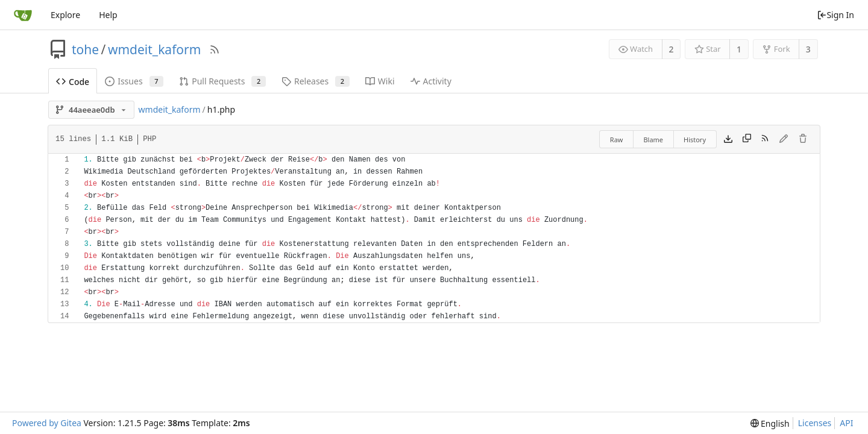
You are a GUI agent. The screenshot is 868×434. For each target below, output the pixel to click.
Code (73, 82)
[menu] (770, 423)
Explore (65, 15)
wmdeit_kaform (154, 49)
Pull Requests (222, 81)
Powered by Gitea (47, 423)
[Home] (23, 15)
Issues (134, 81)
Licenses (815, 423)
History (695, 140)
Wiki (380, 81)
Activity (431, 81)
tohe (85, 49)
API (846, 423)
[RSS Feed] (215, 49)
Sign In (835, 15)
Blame (653, 140)
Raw (617, 140)
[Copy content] (747, 139)
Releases (316, 81)
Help (108, 15)
